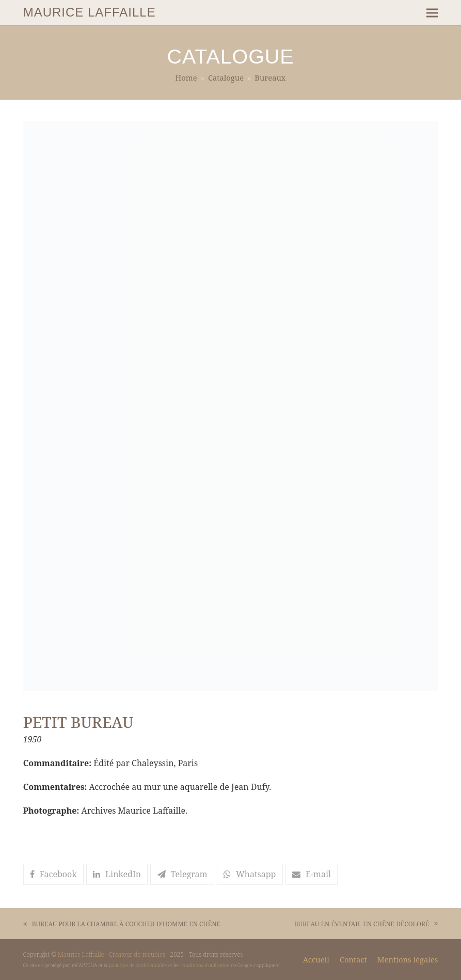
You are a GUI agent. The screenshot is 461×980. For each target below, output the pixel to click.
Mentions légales (408, 959)
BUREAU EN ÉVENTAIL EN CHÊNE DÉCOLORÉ (366, 924)
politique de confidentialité (138, 965)
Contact (353, 959)
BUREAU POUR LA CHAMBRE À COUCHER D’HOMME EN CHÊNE (122, 924)
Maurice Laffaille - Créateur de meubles (112, 954)
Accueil (316, 959)
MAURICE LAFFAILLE (90, 12)
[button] (432, 13)
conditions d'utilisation (205, 965)
